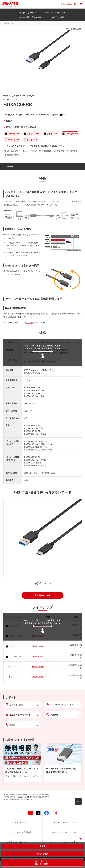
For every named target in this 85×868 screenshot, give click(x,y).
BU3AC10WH (38, 677)
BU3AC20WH (38, 666)
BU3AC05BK (37, 656)
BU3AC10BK (37, 646)
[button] (42, 595)
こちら (30, 322)
